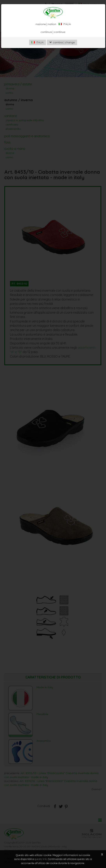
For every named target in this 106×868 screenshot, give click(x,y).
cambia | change (62, 42)
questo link (41, 859)
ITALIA (38, 42)
